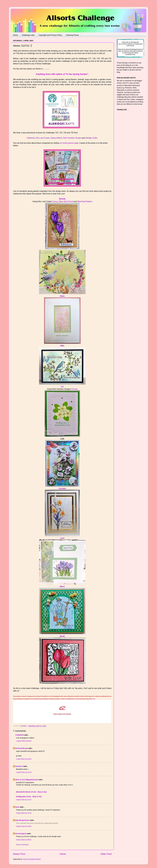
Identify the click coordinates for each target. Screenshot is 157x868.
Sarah (62, 636)
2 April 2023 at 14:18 (24, 772)
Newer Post (19, 854)
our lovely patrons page (69, 143)
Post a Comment (22, 845)
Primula (75, 389)
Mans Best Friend (66, 201)
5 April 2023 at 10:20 (24, 800)
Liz (62, 386)
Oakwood (31, 138)
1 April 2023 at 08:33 (24, 741)
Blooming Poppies (85, 201)
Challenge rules (28, 35)
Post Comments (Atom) (32, 859)
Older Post (106, 854)
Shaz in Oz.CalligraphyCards (27, 780)
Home (15, 35)
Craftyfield (20, 735)
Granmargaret (21, 834)
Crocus (55, 201)
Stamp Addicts (56, 138)
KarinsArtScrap (22, 748)
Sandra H (19, 766)
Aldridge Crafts (91, 138)
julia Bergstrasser (22, 820)
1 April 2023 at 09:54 (24, 759)
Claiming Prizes (72, 35)
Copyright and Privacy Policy (50, 35)
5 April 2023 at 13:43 (24, 813)
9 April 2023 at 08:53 (24, 840)
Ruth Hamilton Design (72, 138)
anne (17, 807)
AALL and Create (42, 138)
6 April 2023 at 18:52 (24, 826)
